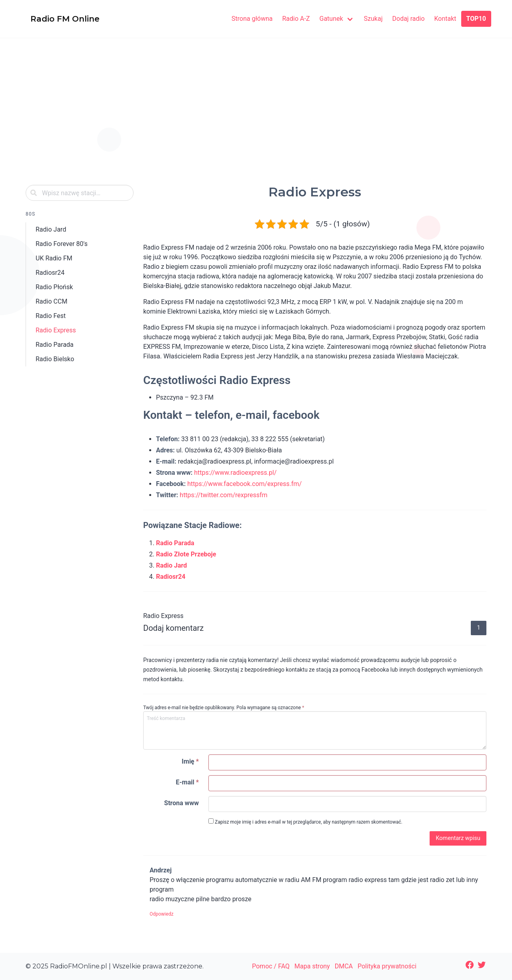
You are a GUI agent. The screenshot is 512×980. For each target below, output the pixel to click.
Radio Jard (51, 229)
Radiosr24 (50, 273)
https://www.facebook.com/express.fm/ (244, 484)
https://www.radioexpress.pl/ (235, 473)
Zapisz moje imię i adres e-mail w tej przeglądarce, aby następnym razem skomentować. (305, 822)
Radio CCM (51, 301)
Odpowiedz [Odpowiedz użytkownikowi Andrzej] (162, 914)
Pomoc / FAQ (271, 966)
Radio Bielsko (55, 359)
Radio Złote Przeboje (186, 554)
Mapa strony (312, 966)
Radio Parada (55, 345)
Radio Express (56, 330)
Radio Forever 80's (62, 244)
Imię (190, 761)
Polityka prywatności (387, 966)
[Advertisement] (256, 119)
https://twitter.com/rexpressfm (223, 495)
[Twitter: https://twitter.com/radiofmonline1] (482, 965)
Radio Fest (51, 316)
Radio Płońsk (54, 287)
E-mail (187, 782)
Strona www (181, 803)
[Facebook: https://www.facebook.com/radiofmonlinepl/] (470, 965)
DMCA (344, 966)
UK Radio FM (54, 258)
